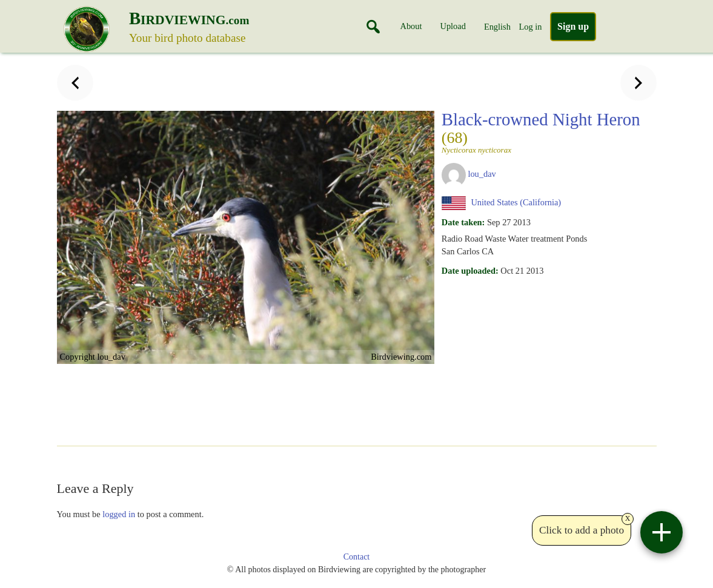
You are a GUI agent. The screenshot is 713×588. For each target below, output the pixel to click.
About (411, 26)
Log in (530, 27)
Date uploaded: (470, 271)
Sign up (573, 26)
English (497, 27)
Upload (453, 26)
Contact (357, 557)
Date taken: (463, 222)
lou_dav (482, 174)
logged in (119, 514)
